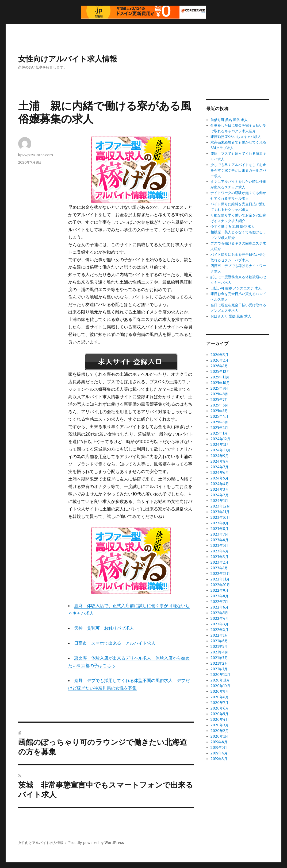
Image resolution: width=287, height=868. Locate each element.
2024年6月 (220, 473)
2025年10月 (220, 383)
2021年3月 (219, 658)
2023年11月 (220, 512)
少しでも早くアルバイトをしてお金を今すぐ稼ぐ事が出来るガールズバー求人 (238, 170)
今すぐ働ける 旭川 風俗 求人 (233, 226)
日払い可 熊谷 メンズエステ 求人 (236, 288)
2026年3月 (219, 355)
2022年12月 (220, 574)
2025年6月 (219, 405)
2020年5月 (219, 714)
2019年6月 (219, 742)
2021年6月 (219, 641)
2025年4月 (219, 416)
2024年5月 (219, 478)
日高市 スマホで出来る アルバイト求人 (115, 643)
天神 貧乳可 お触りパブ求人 (104, 628)
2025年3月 (219, 422)
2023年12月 (220, 506)
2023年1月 (219, 568)
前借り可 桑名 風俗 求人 (229, 120)
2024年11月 (220, 445)
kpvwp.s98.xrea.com (36, 155)
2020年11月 (220, 680)
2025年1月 (219, 433)
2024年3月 (220, 489)
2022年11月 (220, 579)
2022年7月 (219, 602)
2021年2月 (219, 663)
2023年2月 (219, 562)
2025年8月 (219, 394)
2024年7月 (219, 467)
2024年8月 (220, 461)
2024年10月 (220, 450)
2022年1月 (219, 635)
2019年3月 (219, 759)
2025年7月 (219, 400)
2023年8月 (219, 529)
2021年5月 (219, 647)
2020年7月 (219, 703)
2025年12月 (220, 372)
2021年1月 (219, 669)
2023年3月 (219, 557)
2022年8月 (219, 596)
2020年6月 (220, 708)
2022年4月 (220, 619)
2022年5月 (219, 613)
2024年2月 (220, 495)
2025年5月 (219, 411)
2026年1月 (219, 366)
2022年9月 (219, 590)
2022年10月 (220, 585)
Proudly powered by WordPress (96, 843)
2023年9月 (219, 523)
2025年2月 (219, 428)
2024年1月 (219, 501)
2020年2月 (220, 731)
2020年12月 (220, 675)
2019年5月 (219, 748)
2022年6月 (219, 607)
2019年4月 (219, 753)
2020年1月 (219, 736)
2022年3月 (219, 624)
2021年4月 (219, 652)
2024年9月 (220, 456)
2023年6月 (219, 540)
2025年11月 (220, 377)
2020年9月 (220, 691)
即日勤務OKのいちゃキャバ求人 (236, 137)
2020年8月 (220, 697)
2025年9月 (219, 388)
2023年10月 (220, 518)
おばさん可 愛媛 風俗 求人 (231, 316)
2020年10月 (220, 686)
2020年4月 (220, 720)
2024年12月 (220, 439)
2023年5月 (219, 546)
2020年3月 (220, 725)
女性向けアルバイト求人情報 (68, 59)
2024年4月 (220, 484)
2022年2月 (219, 630)
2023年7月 (219, 534)
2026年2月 (219, 360)
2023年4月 (220, 551)
